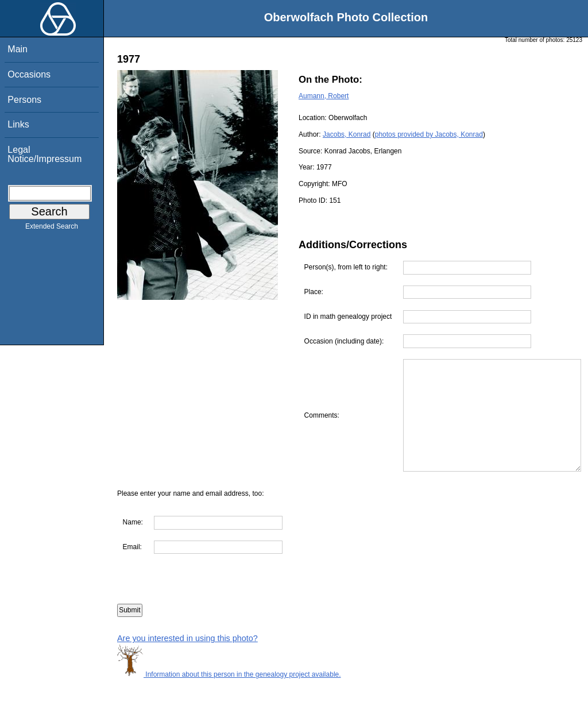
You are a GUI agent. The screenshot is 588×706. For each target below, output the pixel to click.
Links (18, 124)
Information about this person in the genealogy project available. (229, 700)
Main (18, 49)
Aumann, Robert (324, 96)
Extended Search (52, 229)
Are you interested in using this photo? (187, 664)
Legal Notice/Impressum (45, 154)
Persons (24, 100)
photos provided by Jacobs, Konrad (429, 134)
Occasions (29, 74)
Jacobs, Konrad (347, 134)
